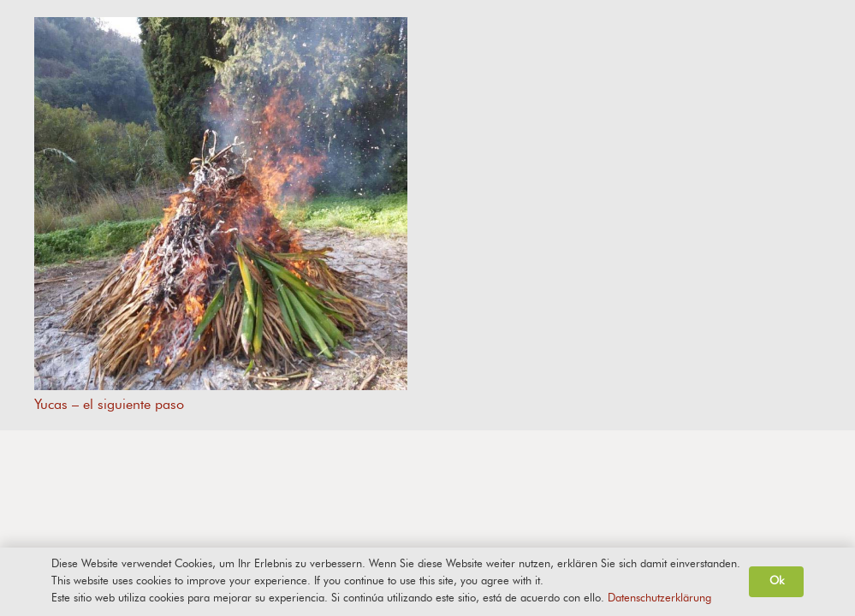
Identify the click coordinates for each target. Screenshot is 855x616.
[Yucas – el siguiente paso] (221, 204)
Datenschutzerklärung (659, 598)
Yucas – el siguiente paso (109, 404)
